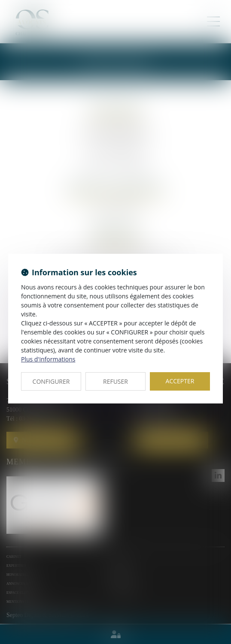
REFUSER (115, 381)
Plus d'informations (48, 359)
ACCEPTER (180, 381)
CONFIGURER (51, 381)
